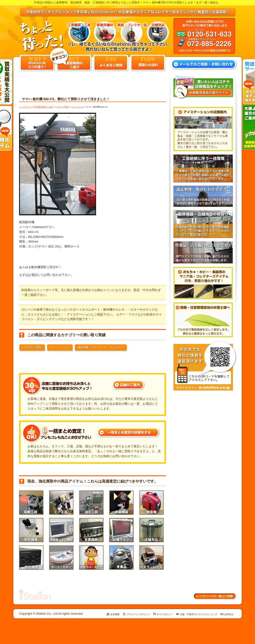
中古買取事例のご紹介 (43, 107)
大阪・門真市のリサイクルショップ (199, 614)
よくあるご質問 (111, 63)
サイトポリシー (165, 614)
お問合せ (229, 614)
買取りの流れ (148, 63)
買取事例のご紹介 (74, 63)
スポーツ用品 (62, 107)
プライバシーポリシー (138, 614)
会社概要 (115, 614)
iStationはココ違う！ (37, 63)
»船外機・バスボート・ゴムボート (101, 347)
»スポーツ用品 (32, 347)
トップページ (25, 107)
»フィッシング (59, 347)
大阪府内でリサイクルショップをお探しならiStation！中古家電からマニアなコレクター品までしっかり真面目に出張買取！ (128, 12)
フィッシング (78, 107)
